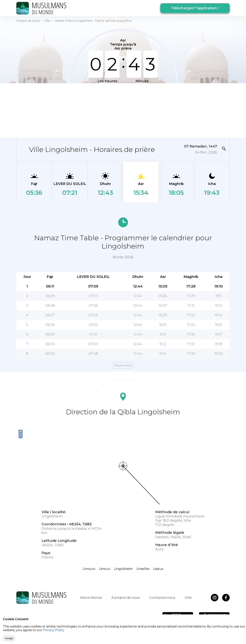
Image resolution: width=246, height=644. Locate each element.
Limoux (105, 569)
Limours (89, 569)
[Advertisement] (123, 110)
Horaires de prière (28, 21)
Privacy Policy (54, 630)
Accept (9, 638)
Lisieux (158, 569)
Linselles (143, 569)
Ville (47, 21)
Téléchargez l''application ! (195, 8)
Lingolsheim (123, 569)
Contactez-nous (162, 598)
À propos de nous (126, 598)
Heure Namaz (91, 598)
